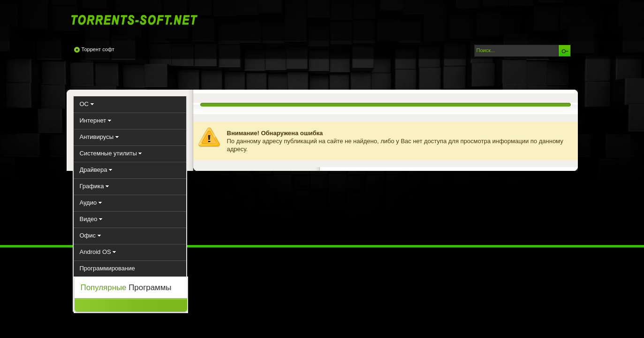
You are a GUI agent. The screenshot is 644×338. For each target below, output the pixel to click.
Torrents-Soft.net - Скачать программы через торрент (137, 19)
